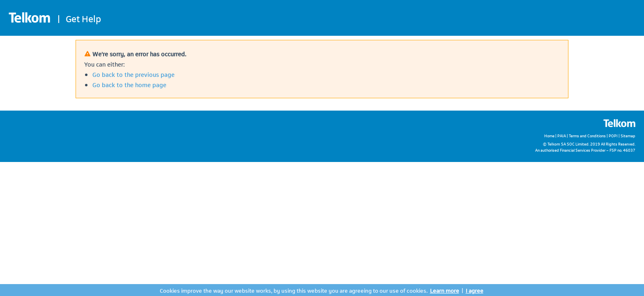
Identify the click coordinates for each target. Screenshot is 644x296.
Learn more (445, 290)
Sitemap (628, 135)
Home (549, 135)
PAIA (562, 135)
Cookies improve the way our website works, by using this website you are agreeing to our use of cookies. (294, 290)
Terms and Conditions (587, 135)
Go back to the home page (129, 84)
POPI (613, 135)
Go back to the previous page (133, 74)
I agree (475, 290)
